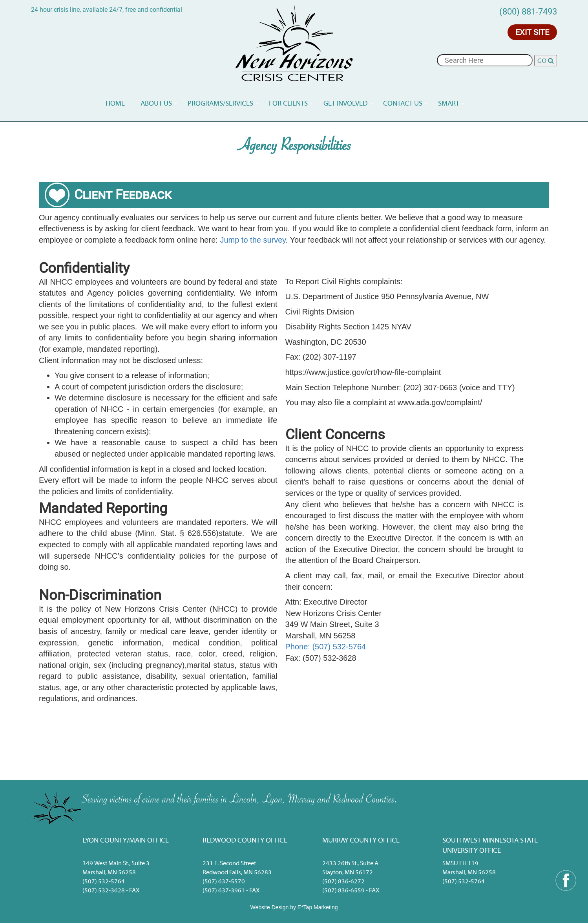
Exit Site (532, 32)
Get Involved (345, 104)
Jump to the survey (253, 240)
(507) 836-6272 (343, 882)
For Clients (288, 104)
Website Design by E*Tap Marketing (294, 907)
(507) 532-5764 (104, 882)
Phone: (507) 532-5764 (326, 647)
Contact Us (403, 104)
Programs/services (220, 104)
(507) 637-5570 (224, 882)
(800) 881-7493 (528, 12)
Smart (449, 104)
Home (115, 104)
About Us (156, 104)
